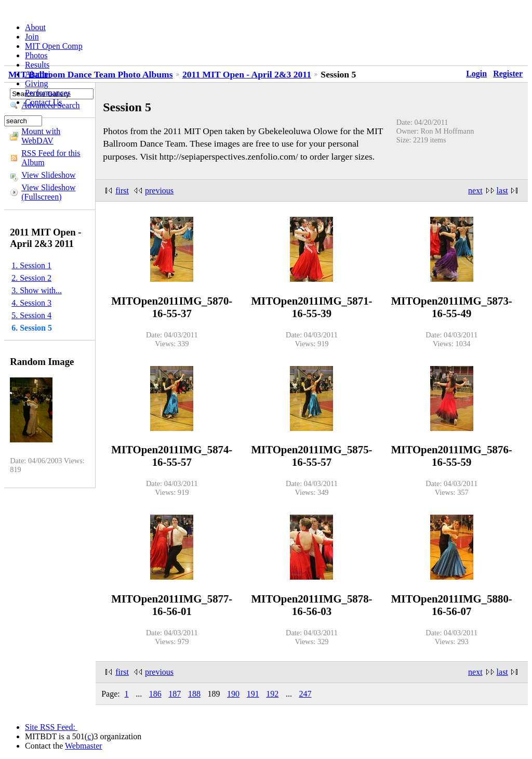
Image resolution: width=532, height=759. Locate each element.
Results (37, 65)
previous (159, 191)
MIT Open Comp (54, 46)
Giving (36, 83)
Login (476, 74)
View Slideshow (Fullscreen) (48, 192)
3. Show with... (37, 290)
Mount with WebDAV (41, 136)
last (502, 191)
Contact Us (44, 102)
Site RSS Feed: (51, 727)
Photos (36, 55)
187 (175, 694)
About (35, 27)
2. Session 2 (31, 278)
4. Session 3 (31, 303)
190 (233, 694)
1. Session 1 (31, 265)
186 (155, 694)
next (475, 191)
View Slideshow (48, 175)
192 (272, 694)
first (122, 191)
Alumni (38, 74)
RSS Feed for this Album (51, 158)
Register (508, 74)
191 (253, 694)
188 (194, 694)
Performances (48, 93)
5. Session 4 (31, 315)
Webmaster (84, 746)
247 (305, 694)
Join (32, 37)
